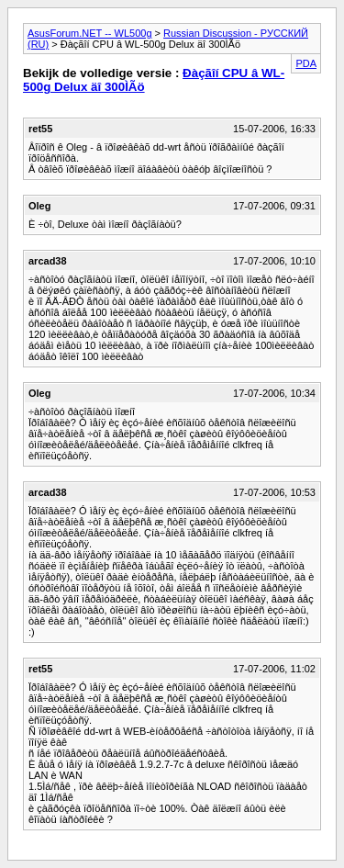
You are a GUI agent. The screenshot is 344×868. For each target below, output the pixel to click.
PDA (306, 63)
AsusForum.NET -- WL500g (90, 33)
